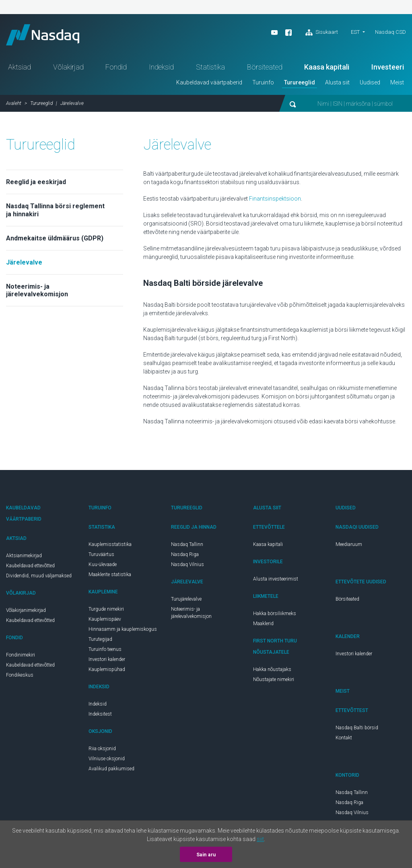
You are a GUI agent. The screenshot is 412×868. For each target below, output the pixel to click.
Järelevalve (24, 266)
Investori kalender (107, 663)
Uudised (370, 86)
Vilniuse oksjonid (107, 762)
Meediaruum (349, 548)
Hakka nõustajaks (272, 673)
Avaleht (14, 107)
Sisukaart (322, 33)
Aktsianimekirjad (24, 559)
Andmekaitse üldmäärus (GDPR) (55, 241)
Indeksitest (100, 717)
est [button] (355, 32)
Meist (397, 86)
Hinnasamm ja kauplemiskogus (123, 632)
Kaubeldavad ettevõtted (30, 569)
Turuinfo (263, 86)
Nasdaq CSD (390, 32)
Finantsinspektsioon (275, 202)
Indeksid (161, 70)
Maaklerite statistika (110, 578)
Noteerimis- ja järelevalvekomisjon (37, 293)
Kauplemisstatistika (110, 548)
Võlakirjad (68, 70)
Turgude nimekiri (106, 612)
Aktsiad (20, 70)
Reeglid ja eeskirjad (36, 185)
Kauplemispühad (107, 673)
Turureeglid (300, 86)
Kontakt (344, 741)
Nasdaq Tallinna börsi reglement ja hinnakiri (55, 213)
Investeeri (388, 70)
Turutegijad (100, 642)
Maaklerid (263, 627)
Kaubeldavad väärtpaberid (209, 86)
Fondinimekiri (21, 658)
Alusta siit (337, 86)
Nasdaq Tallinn (187, 548)
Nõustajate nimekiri (274, 683)
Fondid (116, 70)
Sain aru (206, 855)
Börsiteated (265, 70)
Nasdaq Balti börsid (357, 731)
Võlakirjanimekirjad (26, 614)
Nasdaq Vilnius (187, 568)
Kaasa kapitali (327, 70)
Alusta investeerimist (276, 582)
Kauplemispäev (105, 622)
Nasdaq (48, 36)
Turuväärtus (101, 558)
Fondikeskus (20, 678)
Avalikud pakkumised (111, 772)
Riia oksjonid (102, 752)
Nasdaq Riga (185, 558)
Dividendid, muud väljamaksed (39, 579)
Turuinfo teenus (105, 653)
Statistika (210, 70)
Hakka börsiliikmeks (275, 617)
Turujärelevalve (186, 602)
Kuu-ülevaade (103, 568)
